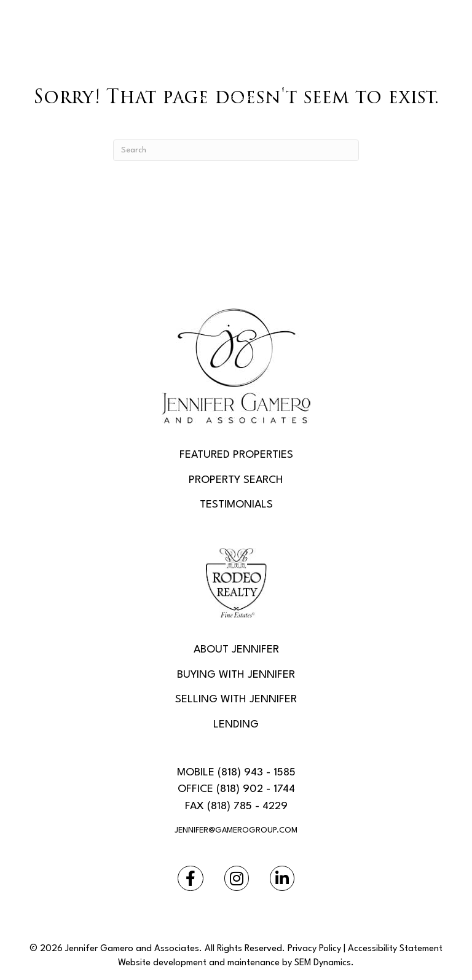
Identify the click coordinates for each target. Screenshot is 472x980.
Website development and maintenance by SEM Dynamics (234, 963)
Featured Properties (236, 455)
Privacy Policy (314, 949)
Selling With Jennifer (236, 700)
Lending (236, 725)
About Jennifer (236, 650)
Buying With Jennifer (236, 675)
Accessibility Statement (395, 949)
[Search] (236, 150)
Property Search (236, 480)
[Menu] (236, 122)
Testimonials (236, 505)
